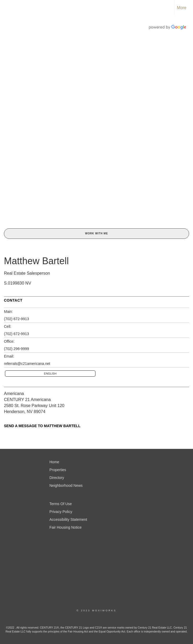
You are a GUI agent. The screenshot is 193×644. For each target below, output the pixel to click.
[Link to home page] (7, 8)
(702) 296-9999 (16, 349)
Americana (14, 394)
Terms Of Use (61, 504)
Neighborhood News (66, 485)
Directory (57, 478)
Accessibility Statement (68, 519)
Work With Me (96, 233)
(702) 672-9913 (16, 319)
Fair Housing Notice (66, 527)
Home (54, 462)
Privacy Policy (61, 512)
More (182, 8)
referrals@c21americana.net (27, 364)
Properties (58, 470)
